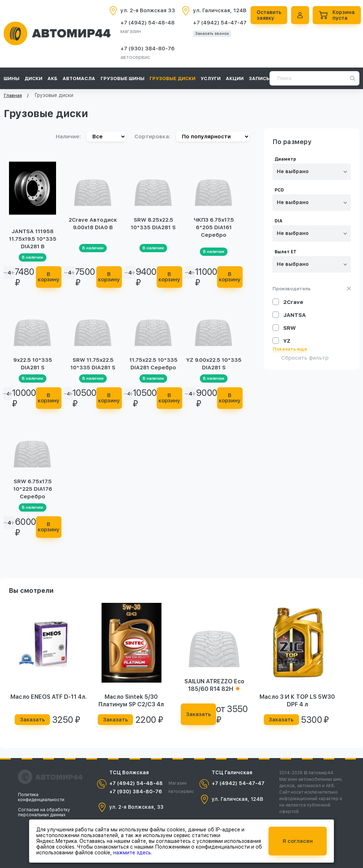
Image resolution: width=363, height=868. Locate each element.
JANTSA (295, 315)
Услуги (211, 79)
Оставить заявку (270, 15)
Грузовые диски (173, 79)
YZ (287, 341)
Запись (259, 79)
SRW (290, 328)
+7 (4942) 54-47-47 (220, 23)
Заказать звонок (212, 34)
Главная (13, 95)
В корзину (50, 277)
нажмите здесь (132, 853)
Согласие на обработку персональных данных (44, 812)
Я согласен (298, 841)
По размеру (292, 142)
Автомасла (79, 79)
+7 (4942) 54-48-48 (148, 23)
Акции (235, 79)
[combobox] (312, 172)
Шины (12, 79)
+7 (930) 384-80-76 (148, 49)
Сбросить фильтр (305, 358)
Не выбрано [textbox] (293, 171)
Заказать (33, 720)
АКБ (52, 79)
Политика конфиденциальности (41, 797)
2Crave (293, 302)
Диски (33, 79)
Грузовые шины (123, 79)
